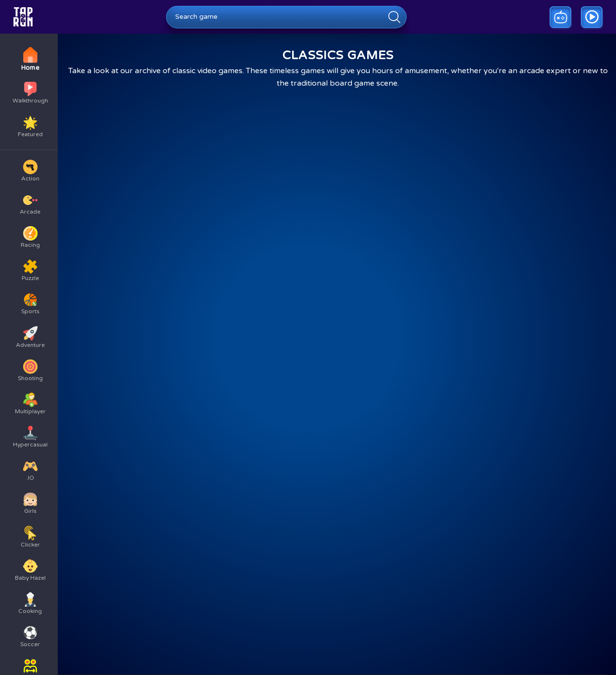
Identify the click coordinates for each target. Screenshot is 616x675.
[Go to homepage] (23, 17)
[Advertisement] (308, 559)
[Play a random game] (560, 17)
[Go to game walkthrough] (592, 17)
